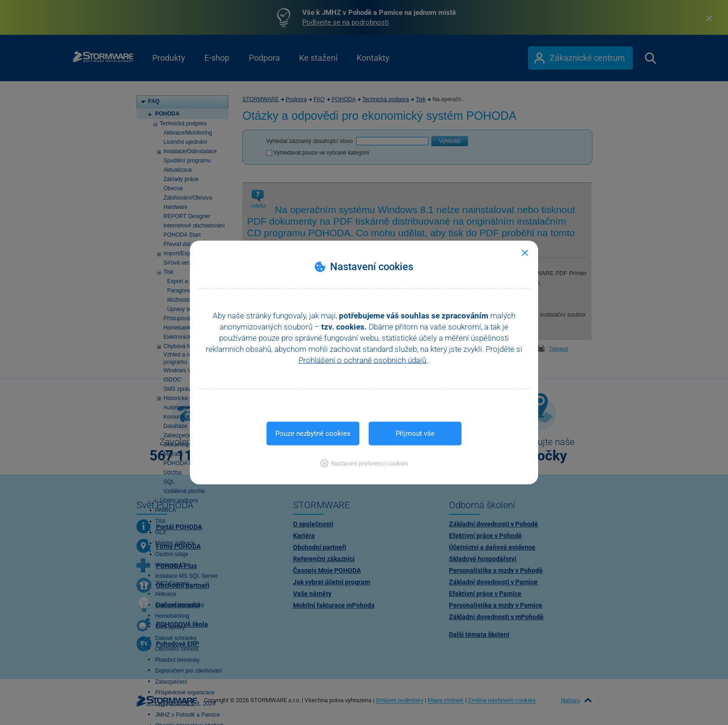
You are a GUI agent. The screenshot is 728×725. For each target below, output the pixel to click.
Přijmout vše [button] (415, 434)
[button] (364, 463)
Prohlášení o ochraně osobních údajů (363, 360)
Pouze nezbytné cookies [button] (313, 434)
